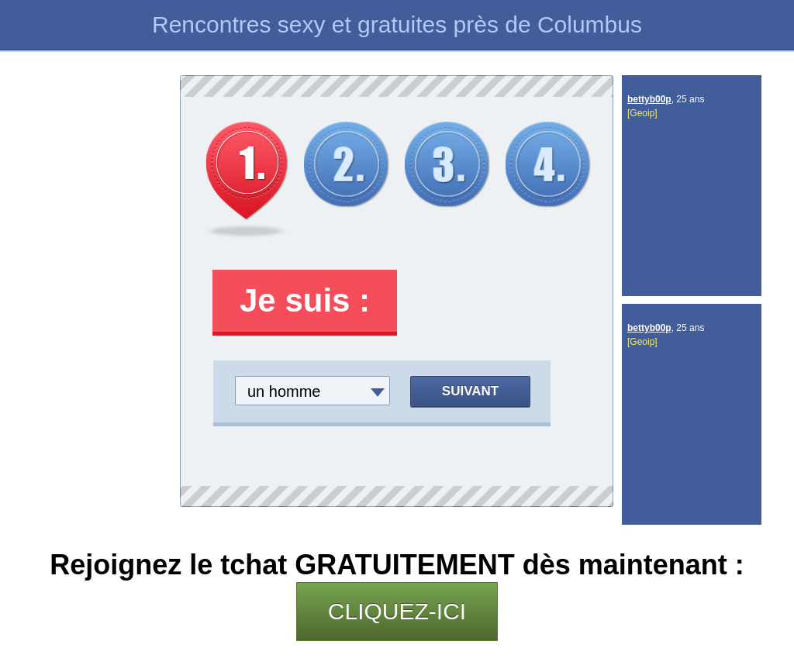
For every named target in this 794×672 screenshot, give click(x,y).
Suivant (470, 391)
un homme (284, 391)
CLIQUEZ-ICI (397, 611)
